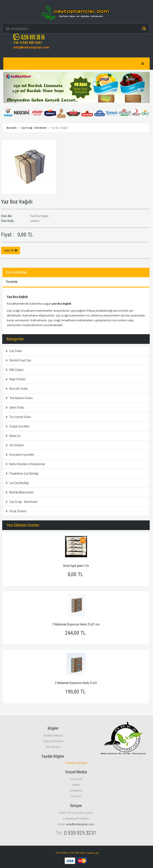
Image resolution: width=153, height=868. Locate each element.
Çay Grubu (14, 351)
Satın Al (11, 250)
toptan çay (93, 853)
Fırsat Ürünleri (16, 511)
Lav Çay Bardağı (17, 483)
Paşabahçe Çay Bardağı (22, 473)
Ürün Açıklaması (16, 272)
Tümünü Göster (76, 763)
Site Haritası (53, 747)
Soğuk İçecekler (18, 426)
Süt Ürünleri (15, 445)
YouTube (76, 796)
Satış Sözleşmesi (53, 741)
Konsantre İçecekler (20, 455)
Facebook (76, 779)
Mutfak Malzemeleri (20, 492)
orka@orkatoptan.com (31, 47)
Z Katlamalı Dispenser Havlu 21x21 (76, 683)
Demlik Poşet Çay (18, 360)
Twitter (76, 785)
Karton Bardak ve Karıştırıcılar (25, 464)
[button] (14, 88)
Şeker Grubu (15, 407)
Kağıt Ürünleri (16, 379)
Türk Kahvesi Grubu (19, 398)
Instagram (76, 790)
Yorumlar (12, 282)
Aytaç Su (13, 436)
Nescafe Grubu (17, 389)
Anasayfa (11, 128)
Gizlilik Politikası (53, 735)
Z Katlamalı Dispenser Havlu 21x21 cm (76, 624)
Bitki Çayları (15, 370)
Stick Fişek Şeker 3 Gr (76, 566)
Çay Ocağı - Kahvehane (34, 128)
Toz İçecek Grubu (18, 417)
